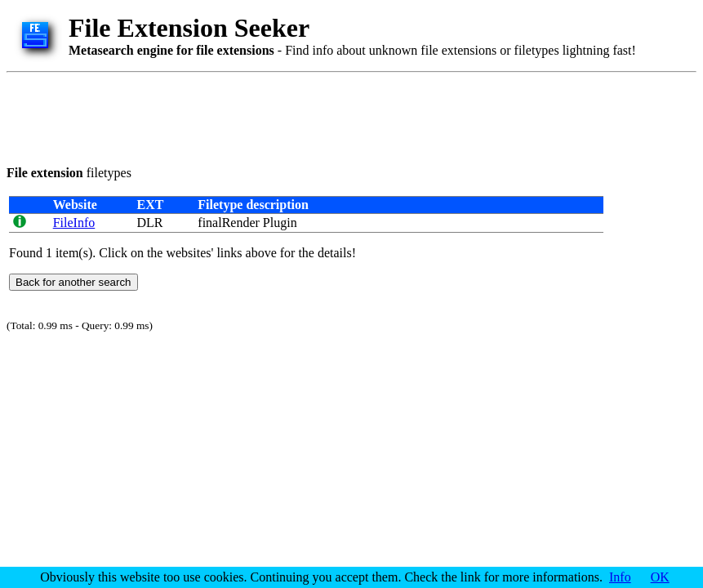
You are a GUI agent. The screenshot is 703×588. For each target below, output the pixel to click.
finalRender (229, 223)
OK (660, 577)
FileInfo (74, 223)
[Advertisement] (304, 116)
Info (620, 577)
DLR (149, 223)
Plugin (280, 223)
